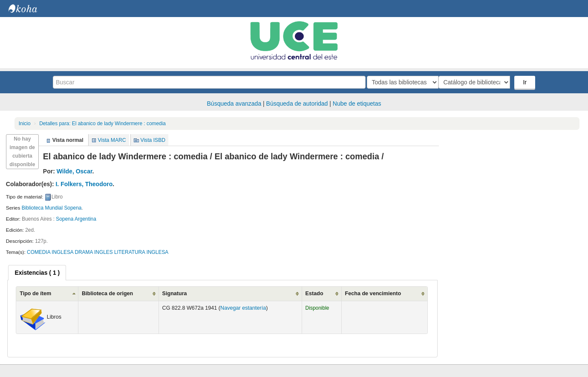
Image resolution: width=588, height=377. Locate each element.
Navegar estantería (243, 308)
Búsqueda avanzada (234, 104)
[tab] (37, 273)
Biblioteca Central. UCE (30, 9)
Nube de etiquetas (357, 104)
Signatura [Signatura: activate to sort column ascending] (175, 294)
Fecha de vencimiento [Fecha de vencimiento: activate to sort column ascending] (373, 294)
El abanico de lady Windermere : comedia (102, 124)
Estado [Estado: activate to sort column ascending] (314, 294)
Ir (526, 82)
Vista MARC (112, 140)
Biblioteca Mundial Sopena (52, 208)
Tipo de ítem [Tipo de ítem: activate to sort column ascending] (35, 294)
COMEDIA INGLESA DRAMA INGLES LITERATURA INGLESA (98, 252)
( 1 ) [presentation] (37, 273)
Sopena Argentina (76, 219)
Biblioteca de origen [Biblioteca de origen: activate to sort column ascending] (107, 294)
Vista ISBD (153, 140)
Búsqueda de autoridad (297, 104)
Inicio (25, 124)
